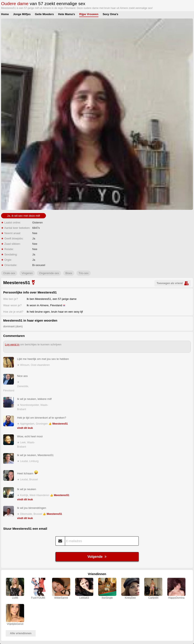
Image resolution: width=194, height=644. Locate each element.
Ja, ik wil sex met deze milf (23, 216)
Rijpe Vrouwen (89, 14)
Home (5, 14)
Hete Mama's (66, 14)
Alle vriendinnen (21, 633)
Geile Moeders (44, 14)
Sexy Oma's (110, 14)
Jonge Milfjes (22, 14)
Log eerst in (12, 344)
